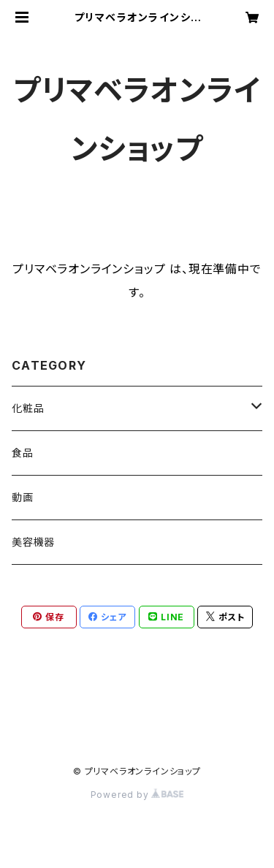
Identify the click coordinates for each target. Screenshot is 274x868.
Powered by (137, 795)
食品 (23, 453)
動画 (23, 497)
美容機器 (33, 542)
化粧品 (28, 408)
